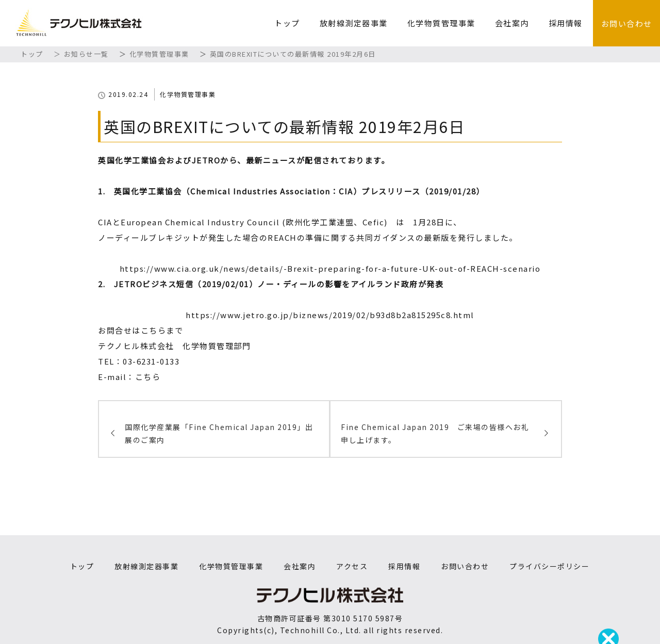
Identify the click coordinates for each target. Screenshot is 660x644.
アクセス (352, 566)
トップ (287, 23)
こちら (148, 377)
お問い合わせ (627, 23)
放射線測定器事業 (354, 23)
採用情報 (566, 23)
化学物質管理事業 (441, 23)
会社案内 (512, 23)
